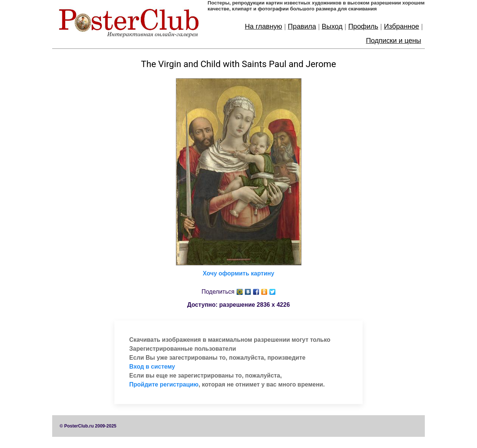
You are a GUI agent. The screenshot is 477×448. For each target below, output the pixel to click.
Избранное (402, 26)
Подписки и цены (394, 40)
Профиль (363, 26)
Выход (332, 26)
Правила (302, 26)
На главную (263, 26)
